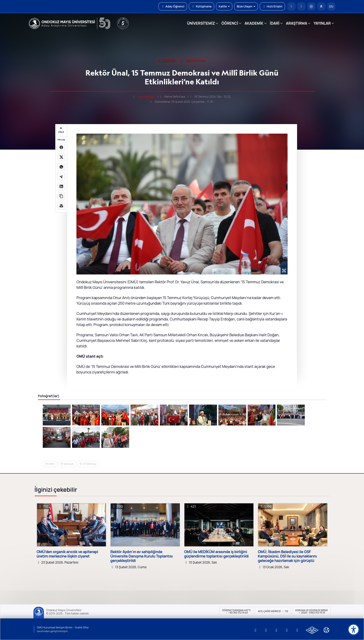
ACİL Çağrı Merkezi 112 (273, 611)
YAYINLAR (322, 23)
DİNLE (61, 130)
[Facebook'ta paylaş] (61, 147)
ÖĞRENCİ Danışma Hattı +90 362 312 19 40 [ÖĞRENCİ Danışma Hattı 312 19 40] (237, 611)
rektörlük (167, 61)
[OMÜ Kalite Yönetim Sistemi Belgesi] (312, 630)
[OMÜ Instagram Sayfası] (277, 630)
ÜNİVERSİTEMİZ (201, 23)
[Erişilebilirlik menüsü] (354, 630)
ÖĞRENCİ (230, 23)
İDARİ (275, 23)
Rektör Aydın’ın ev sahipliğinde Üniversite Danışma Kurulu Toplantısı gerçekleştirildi (142, 556)
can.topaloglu (146, 97)
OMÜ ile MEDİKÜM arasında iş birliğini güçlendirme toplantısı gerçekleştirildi (216, 554)
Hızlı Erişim (272, 6)
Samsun (69, 464)
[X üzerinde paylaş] (61, 157)
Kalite (224, 6)
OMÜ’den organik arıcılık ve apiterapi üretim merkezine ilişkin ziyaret (67, 554)
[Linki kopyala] (61, 196)
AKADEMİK (254, 23)
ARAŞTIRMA (297, 23)
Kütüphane (202, 6)
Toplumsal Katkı (193, 61)
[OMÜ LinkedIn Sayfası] (266, 630)
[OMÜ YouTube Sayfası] (256, 630)
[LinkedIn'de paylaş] (61, 186)
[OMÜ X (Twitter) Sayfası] (287, 630)
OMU (52, 464)
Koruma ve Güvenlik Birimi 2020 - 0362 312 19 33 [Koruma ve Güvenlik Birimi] (311, 611)
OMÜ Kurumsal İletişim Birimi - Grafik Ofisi (63, 627)
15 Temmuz (90, 464)
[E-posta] (301, 6)
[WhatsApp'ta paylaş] (61, 167)
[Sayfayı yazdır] (61, 206)
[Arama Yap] (321, 6)
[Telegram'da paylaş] (61, 177)
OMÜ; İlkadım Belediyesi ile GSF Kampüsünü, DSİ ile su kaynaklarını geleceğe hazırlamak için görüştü (287, 556)
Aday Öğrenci (173, 6)
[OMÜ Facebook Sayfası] (298, 630)
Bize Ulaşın (246, 6)
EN (331, 6)
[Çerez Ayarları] (326, 630)
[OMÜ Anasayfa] (291, 6)
